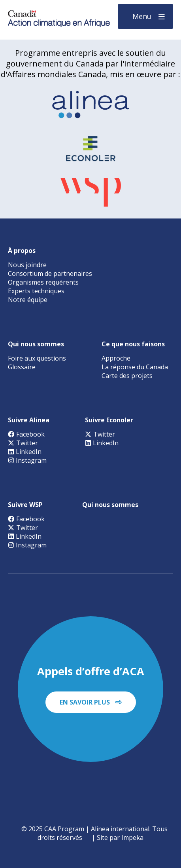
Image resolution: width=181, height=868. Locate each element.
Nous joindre (27, 265)
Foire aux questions (37, 358)
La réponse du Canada (135, 367)
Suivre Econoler (109, 420)
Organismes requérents (43, 282)
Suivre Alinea (29, 420)
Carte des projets (127, 376)
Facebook (26, 434)
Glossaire (22, 367)
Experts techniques (36, 291)
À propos (22, 251)
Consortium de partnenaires (50, 274)
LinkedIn (25, 452)
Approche (116, 358)
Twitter (23, 443)
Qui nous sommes (36, 344)
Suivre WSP (25, 505)
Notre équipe (28, 300)
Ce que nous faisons (133, 344)
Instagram (27, 460)
